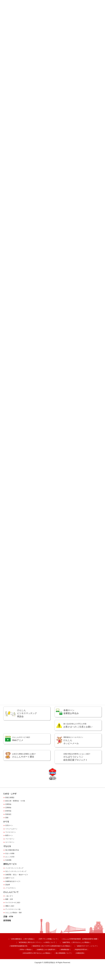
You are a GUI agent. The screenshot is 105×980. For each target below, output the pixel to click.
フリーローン (10, 859)
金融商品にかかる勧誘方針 (89, 964)
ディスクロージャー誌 (13, 929)
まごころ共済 (10, 877)
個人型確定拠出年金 (12, 870)
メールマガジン (11, 908)
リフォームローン (11, 849)
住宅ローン (9, 845)
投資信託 (8, 834)
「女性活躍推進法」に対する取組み (24, 959)
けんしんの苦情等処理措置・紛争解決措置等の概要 (74, 959)
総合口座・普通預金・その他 (15, 821)
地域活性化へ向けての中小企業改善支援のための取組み (24, 964)
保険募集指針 (18, 967)
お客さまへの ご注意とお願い (78, 743)
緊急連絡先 (24, 713)
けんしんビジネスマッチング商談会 (27, 731)
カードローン (10, 862)
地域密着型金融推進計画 (86, 961)
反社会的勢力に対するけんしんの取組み (51, 967)
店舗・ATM (8, 937)
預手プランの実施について (46, 959)
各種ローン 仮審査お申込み (71, 730)
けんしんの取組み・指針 (14, 933)
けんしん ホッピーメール (73, 758)
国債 (7, 838)
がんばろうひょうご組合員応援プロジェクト (77, 775)
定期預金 (8, 824)
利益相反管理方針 (30, 967)
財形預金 (8, 831)
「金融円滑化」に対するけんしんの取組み (62, 961)
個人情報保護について (73, 967)
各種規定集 (86, 967)
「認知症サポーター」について (55, 964)
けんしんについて (11, 912)
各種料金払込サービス (13, 901)
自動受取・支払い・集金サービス (17, 895)
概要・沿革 (9, 919)
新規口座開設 (10, 818)
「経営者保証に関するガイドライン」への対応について (27, 961)
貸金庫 (8, 905)
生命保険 (8, 880)
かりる (6, 842)
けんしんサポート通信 (24, 773)
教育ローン (9, 855)
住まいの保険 (10, 873)
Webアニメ (21, 757)
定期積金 (8, 828)
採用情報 (7, 940)
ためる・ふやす (10, 814)
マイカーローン (11, 852)
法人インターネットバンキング (16, 891)
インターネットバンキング (14, 888)
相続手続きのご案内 (73, 715)
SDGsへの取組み (73, 964)
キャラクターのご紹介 (13, 923)
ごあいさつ (9, 916)
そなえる (7, 866)
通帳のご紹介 (10, 926)
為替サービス (10, 898)
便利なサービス (10, 884)
